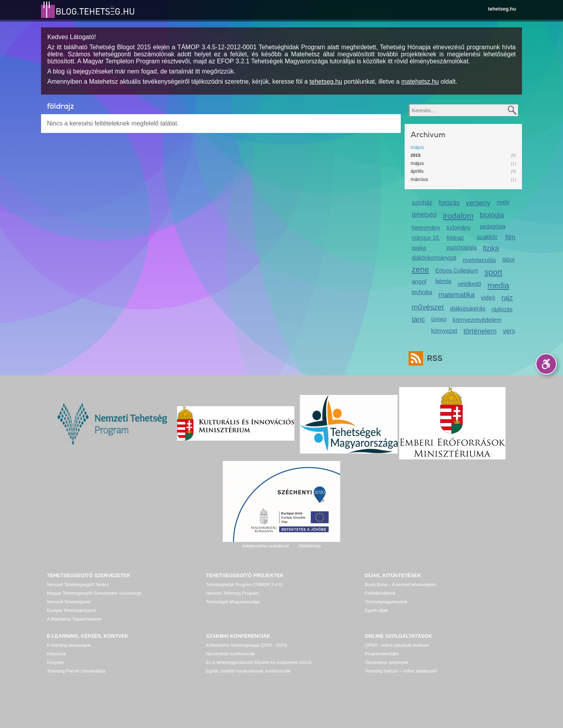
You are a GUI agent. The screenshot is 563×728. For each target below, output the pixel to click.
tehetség (424, 214)
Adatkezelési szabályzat (265, 546)
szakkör (487, 237)
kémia (443, 281)
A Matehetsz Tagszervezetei (74, 619)
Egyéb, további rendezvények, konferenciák (248, 671)
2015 (416, 155)
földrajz (455, 238)
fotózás (449, 203)
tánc (418, 319)
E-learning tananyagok (69, 645)
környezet (444, 331)
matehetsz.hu (420, 82)
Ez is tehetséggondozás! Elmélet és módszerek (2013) (259, 662)
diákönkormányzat (434, 258)
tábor (509, 260)
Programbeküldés (382, 654)
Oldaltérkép (309, 546)
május (417, 147)
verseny (478, 203)
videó (488, 297)
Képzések (56, 654)
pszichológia (462, 247)
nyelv (503, 202)
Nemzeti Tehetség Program (232, 593)
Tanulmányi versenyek (386, 662)
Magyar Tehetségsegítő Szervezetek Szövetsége (94, 593)
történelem (480, 331)
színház (422, 202)
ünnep (439, 319)
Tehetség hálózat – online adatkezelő (401, 671)
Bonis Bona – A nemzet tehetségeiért (401, 585)
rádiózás (502, 309)
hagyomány (426, 228)
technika (422, 292)
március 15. (426, 238)
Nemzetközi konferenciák (230, 654)
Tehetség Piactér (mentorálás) (76, 671)
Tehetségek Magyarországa (233, 602)
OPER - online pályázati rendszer (397, 645)
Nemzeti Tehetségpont (69, 602)
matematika (456, 295)
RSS (433, 358)
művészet (428, 307)
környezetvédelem (477, 320)
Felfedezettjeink (380, 593)
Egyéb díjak (376, 610)
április (417, 171)
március (419, 179)
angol (419, 281)
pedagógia (493, 226)
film (510, 237)
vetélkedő (469, 284)
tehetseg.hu (502, 9)
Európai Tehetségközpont (72, 610)
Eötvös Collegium (457, 271)
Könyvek (55, 662)
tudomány (459, 228)
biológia (492, 215)
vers (509, 331)
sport (493, 272)
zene (420, 269)
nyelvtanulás (479, 260)
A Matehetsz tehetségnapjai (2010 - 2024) (247, 645)
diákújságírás (468, 308)
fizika (491, 248)
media (498, 285)
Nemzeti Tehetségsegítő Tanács (78, 585)
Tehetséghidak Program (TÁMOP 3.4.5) (244, 585)
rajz (507, 298)
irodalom (458, 216)
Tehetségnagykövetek (386, 602)
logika (419, 248)
